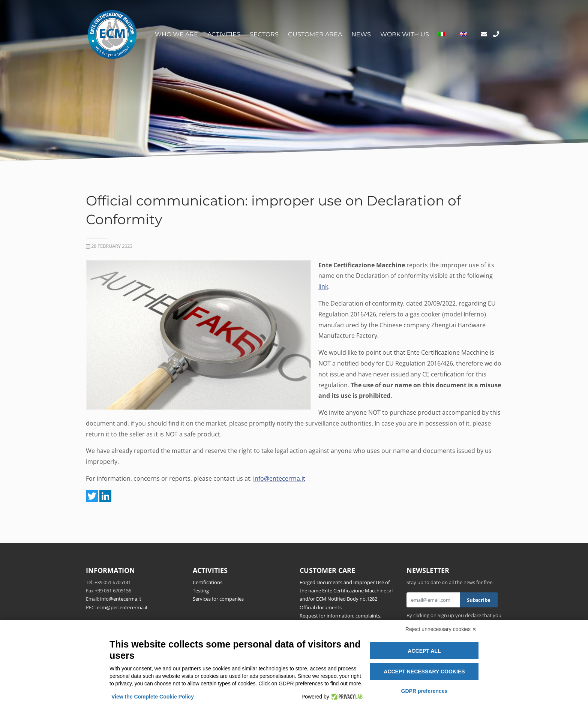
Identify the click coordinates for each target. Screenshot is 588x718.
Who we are (176, 34)
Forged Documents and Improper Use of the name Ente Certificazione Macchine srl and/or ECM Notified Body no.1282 (346, 591)
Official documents (321, 607)
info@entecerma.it (279, 478)
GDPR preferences (424, 691)
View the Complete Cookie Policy (153, 697)
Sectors (264, 34)
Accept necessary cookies (424, 672)
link (323, 286)
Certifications (208, 582)
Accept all (424, 651)
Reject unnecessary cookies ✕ (441, 629)
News (361, 34)
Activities (224, 34)
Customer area (315, 34)
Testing (201, 591)
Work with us (405, 34)
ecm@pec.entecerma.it (122, 607)
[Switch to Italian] (442, 34)
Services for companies (218, 599)
